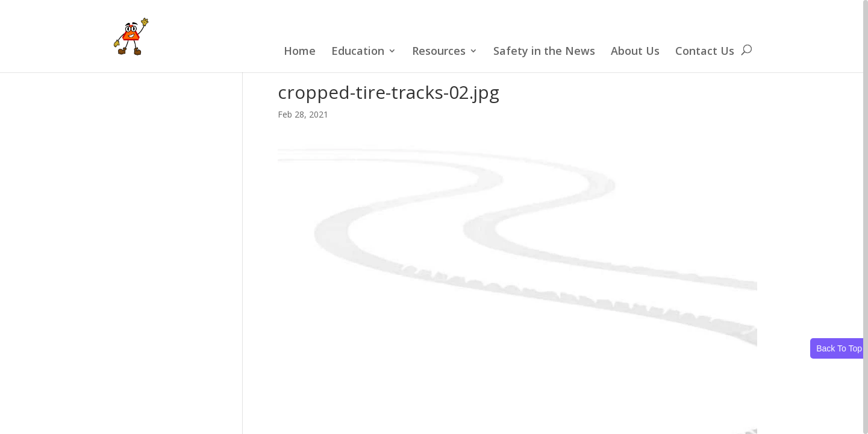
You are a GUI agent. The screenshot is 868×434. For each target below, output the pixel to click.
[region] (434, 217)
